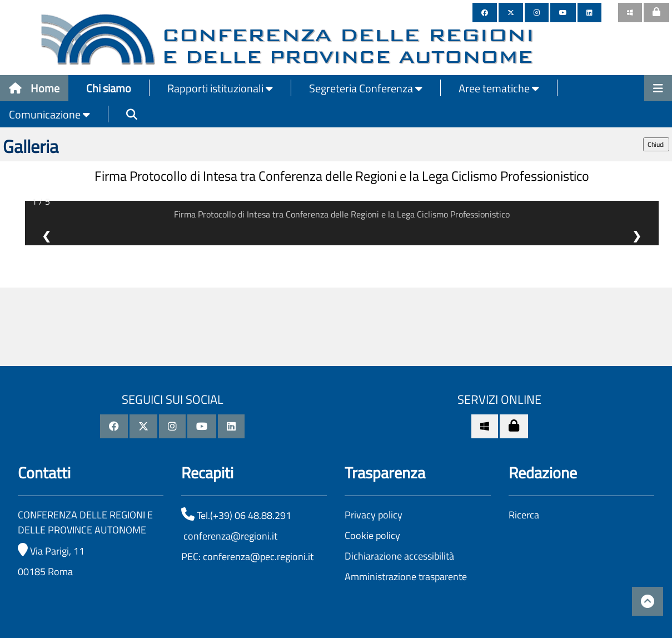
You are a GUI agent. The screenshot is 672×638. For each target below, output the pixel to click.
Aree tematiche (499, 88)
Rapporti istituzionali (220, 88)
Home (34, 88)
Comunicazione (49, 114)
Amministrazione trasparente (406, 577)
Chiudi (656, 144)
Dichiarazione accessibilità (399, 556)
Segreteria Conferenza (366, 88)
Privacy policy (374, 515)
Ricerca (524, 515)
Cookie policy (372, 535)
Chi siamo (109, 88)
